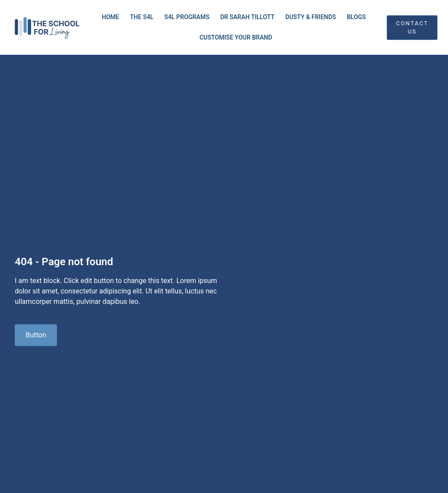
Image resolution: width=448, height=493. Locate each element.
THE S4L (142, 17)
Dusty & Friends (311, 17)
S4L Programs (187, 17)
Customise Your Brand (236, 37)
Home (110, 17)
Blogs (356, 17)
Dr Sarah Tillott (247, 17)
